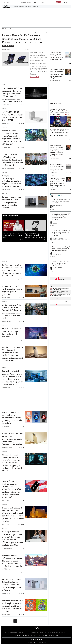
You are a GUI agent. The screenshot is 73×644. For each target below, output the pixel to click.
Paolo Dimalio (6, 147)
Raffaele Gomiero (7, 448)
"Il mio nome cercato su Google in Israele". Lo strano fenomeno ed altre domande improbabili (61, 249)
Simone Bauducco (54, 140)
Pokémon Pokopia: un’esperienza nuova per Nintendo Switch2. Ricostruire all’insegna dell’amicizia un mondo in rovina (12, 562)
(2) (22, 321)
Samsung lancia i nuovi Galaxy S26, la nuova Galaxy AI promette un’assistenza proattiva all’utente (12, 585)
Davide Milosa (53, 190)
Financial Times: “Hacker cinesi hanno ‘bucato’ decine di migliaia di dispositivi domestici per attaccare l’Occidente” (12, 137)
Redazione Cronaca (55, 81)
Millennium (29, 2)
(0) (28, 49)
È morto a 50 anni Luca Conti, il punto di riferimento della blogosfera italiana (61, 263)
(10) (53, 226)
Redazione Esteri (54, 159)
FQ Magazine (34, 2)
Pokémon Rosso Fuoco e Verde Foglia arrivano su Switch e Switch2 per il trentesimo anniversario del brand (12, 606)
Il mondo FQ (43, 2)
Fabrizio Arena (6, 279)
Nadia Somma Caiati (58, 238)
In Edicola (22, 2)
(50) (22, 474)
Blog (25, 2)
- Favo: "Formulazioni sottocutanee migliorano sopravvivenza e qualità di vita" (59, 289)
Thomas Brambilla (7, 548)
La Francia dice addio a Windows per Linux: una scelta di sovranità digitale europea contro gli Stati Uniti (13, 270)
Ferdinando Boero (58, 222)
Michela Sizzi (6, 340)
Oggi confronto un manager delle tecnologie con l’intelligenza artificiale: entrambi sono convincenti (61, 217)
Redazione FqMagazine (8, 168)
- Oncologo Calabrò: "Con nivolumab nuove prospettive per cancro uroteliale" (59, 292)
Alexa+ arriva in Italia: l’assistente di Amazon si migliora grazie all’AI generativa (12, 290)
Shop (38, 2)
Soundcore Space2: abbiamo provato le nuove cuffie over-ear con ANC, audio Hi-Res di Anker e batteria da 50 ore (57, 57)
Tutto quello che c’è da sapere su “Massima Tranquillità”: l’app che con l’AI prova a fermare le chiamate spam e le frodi (12, 311)
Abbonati (59, 2)
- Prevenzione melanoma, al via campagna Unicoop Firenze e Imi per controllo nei (59, 302)
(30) (22, 147)
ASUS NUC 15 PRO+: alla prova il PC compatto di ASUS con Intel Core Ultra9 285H (13, 116)
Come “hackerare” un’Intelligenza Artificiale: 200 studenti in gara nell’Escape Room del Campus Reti (13, 160)
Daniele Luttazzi (57, 253)
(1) (23, 240)
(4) (22, 501)
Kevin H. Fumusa (6, 49)
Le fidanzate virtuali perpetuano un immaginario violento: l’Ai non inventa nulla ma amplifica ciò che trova (61, 233)
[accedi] (67, 2)
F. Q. (5, 240)
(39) (22, 524)
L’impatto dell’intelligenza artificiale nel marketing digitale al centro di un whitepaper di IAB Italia (12, 181)
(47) (53, 242)
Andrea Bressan (6, 105)
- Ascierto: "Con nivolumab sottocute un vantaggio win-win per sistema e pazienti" (60, 295)
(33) (53, 257)
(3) (22, 388)
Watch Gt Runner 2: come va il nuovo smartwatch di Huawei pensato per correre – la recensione (12, 418)
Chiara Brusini (53, 173)
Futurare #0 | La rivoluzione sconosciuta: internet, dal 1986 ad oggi (13, 235)
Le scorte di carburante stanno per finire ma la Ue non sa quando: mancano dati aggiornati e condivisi (57, 167)
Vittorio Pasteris (58, 268)
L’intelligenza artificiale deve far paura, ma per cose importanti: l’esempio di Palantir (61, 201)
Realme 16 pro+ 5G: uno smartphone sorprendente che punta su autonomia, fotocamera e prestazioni (13, 439)
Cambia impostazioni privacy (32, 632)
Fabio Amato (29, 240)
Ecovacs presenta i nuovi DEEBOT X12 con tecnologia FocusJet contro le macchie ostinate (12, 202)
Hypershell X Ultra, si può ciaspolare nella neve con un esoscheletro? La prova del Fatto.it (35, 235)
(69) (70, 173)
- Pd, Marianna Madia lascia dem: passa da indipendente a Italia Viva (59, 298)
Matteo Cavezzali (58, 205)
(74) (22, 279)
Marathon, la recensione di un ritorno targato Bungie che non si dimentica (12, 333)
